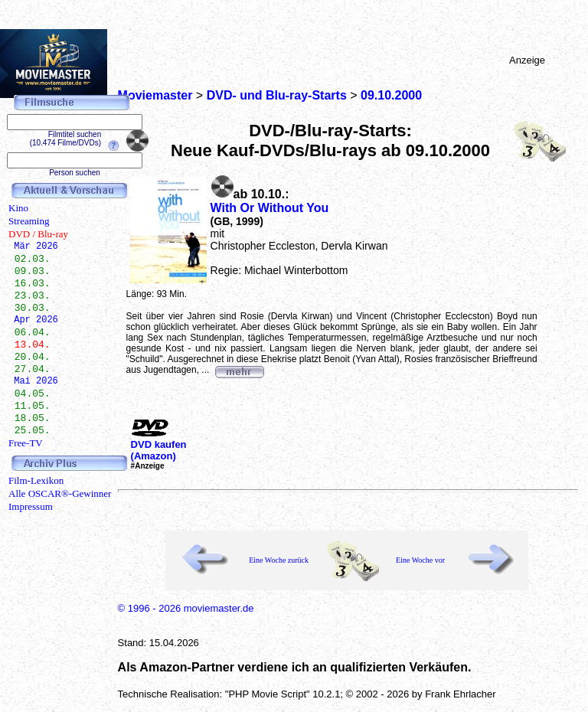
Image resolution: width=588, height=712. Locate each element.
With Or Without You (270, 208)
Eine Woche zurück (279, 560)
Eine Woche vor (420, 560)
